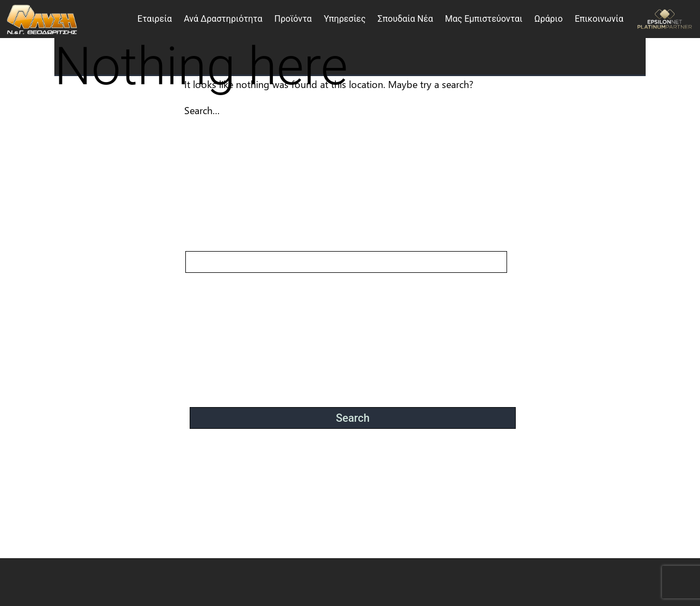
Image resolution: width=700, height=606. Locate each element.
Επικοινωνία (599, 19)
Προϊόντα (293, 19)
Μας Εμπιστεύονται (484, 19)
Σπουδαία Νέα (405, 19)
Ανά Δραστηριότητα (223, 19)
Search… (202, 110)
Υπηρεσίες (345, 19)
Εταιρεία (155, 19)
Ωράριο (548, 19)
